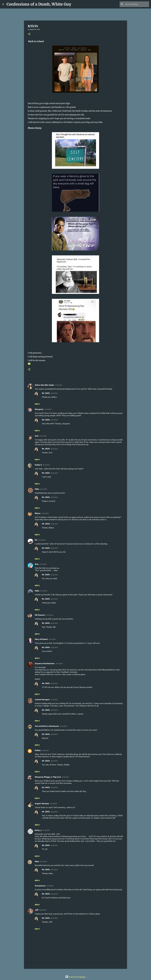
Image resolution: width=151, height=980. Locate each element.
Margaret (39, 409)
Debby (38, 750)
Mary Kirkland (41, 639)
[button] (29, 34)
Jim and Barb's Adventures (47, 726)
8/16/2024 (63, 726)
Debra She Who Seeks (44, 385)
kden (37, 861)
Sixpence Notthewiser (45, 663)
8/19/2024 (50, 886)
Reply (37, 404)
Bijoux (38, 513)
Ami (37, 436)
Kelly (37, 591)
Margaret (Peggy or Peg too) (48, 777)
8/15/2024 (59, 385)
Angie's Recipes (42, 803)
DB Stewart (40, 615)
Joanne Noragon (42, 699)
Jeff (37, 910)
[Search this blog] (137, 4)
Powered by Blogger (76, 977)
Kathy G (38, 465)
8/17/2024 (43, 861)
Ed (36, 540)
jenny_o (38, 830)
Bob (37, 564)
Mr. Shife (46, 393)
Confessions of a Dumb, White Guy (39, 4)
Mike (37, 489)
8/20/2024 (43, 910)
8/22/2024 (54, 393)
